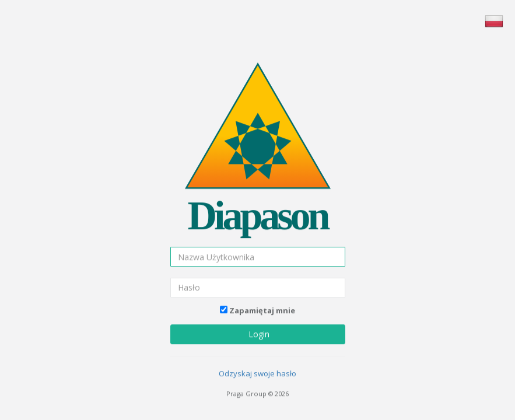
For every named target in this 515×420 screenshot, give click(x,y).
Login (258, 330)
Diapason (257, 211)
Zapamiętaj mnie (262, 306)
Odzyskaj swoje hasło (257, 369)
